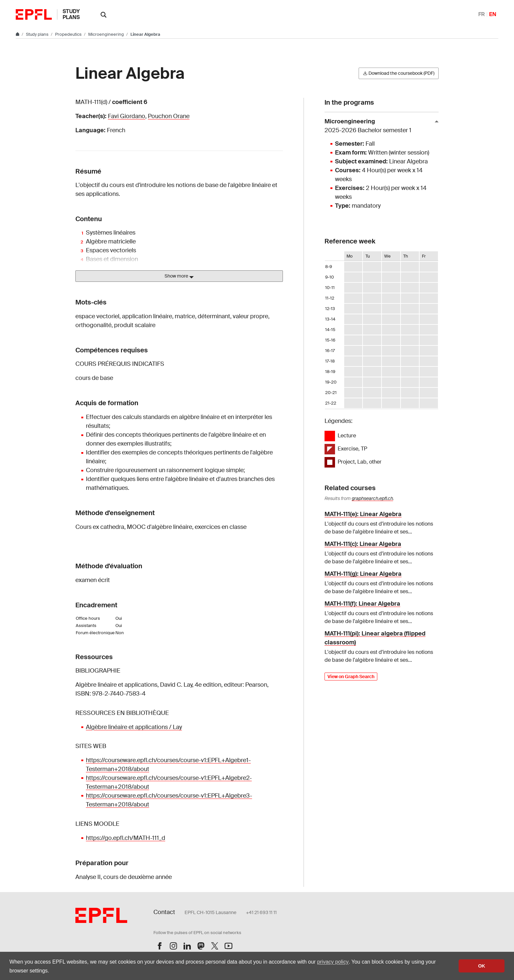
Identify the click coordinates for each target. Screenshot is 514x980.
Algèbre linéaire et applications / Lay (134, 727)
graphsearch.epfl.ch (372, 498)
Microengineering (107, 34)
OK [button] (482, 966)
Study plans (71, 14)
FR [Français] (482, 14)
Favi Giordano (127, 116)
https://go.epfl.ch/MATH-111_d (126, 838)
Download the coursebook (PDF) (399, 73)
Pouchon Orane (169, 116)
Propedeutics (69, 34)
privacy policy (333, 962)
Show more (179, 276)
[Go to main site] (18, 34)
